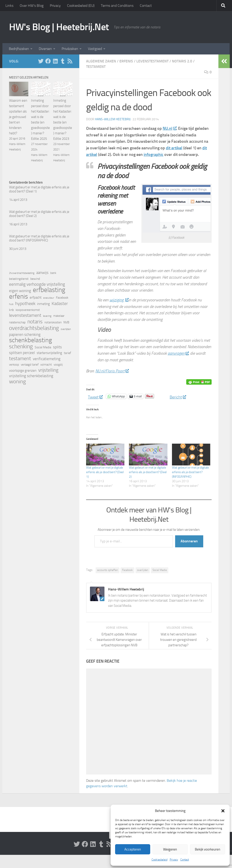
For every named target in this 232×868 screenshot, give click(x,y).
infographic (153, 155)
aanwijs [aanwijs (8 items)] (42, 273)
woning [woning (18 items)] (17, 381)
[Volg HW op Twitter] (41, 61)
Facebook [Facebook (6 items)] (62, 298)
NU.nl (169, 128)
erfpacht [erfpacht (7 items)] (36, 298)
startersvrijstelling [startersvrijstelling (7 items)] (49, 353)
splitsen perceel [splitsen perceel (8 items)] (22, 353)
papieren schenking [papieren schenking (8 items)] (25, 335)
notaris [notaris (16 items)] (35, 322)
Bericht (178, 396)
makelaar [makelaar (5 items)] (59, 316)
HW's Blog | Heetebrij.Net (59, 27)
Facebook (127, 570)
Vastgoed (95, 49)
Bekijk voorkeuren (208, 849)
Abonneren (189, 541)
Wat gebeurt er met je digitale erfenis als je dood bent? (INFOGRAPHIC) (190, 472)
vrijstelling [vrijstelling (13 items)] (48, 370)
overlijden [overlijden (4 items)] (66, 329)
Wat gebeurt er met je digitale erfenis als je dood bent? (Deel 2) (148, 472)
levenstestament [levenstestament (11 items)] (25, 315)
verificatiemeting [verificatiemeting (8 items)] (47, 359)
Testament (96, 67)
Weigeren (170, 849)
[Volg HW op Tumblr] (63, 61)
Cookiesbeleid (159, 860)
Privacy (174, 860)
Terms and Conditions (117, 6)
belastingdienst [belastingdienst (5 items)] (19, 279)
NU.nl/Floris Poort (112, 371)
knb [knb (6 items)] (11, 310)
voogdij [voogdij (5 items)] (58, 365)
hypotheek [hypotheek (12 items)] (25, 303)
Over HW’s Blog (32, 6)
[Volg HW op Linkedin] (55, 61)
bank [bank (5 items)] (53, 273)
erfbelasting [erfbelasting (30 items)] (49, 290)
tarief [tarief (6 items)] (68, 353)
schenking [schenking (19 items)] (21, 347)
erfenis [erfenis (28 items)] (18, 296)
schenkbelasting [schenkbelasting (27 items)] (30, 340)
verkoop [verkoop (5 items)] (14, 365)
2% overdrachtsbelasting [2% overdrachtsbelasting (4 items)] (22, 273)
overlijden (143, 570)
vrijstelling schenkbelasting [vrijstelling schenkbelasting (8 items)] (31, 376)
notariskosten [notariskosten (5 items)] (53, 322)
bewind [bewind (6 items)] (35, 279)
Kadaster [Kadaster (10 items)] (60, 304)
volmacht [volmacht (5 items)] (46, 365)
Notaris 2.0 (182, 61)
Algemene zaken (101, 61)
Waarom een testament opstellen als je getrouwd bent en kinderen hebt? (18, 117)
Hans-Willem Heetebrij (113, 119)
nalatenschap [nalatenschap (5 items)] (17, 322)
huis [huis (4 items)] (11, 304)
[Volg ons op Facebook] (48, 61)
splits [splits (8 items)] (57, 347)
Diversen (45, 49)
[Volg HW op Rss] (70, 61)
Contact (185, 860)
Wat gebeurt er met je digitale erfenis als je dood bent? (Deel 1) (105, 472)
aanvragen (178, 353)
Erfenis (126, 61)
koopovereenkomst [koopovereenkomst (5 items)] (28, 310)
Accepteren (133, 849)
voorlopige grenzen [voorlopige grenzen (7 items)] (23, 371)
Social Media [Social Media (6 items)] (43, 347)
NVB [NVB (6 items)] (66, 322)
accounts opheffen (108, 570)
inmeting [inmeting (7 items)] (43, 304)
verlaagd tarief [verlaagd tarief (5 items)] (30, 365)
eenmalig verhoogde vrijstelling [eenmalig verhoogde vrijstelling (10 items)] (37, 284)
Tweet (95, 396)
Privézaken (70, 49)
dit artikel (174, 148)
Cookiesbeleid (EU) (81, 6)
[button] (223, 811)
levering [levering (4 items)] (47, 316)
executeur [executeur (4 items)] (49, 298)
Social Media (160, 570)
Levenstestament (152, 61)
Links (9, 6)
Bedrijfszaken (19, 49)
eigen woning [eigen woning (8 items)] (20, 291)
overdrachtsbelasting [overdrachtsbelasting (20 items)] (34, 328)
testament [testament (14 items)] (20, 359)
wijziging (119, 300)
